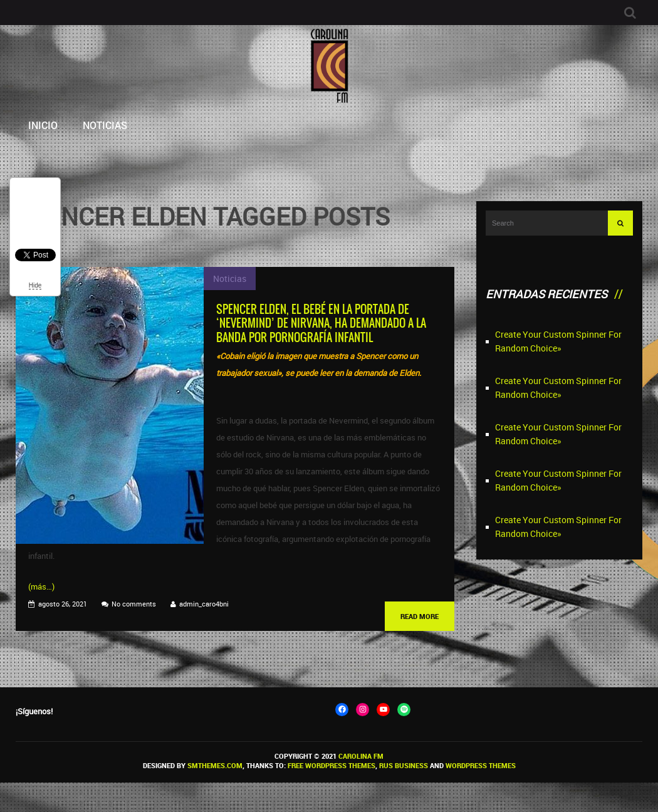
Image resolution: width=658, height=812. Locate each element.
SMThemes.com (215, 765)
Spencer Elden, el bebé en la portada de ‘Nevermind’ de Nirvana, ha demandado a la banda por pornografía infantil (321, 323)
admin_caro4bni (204, 604)
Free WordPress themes (332, 765)
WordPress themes (481, 765)
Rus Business (404, 765)
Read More (420, 616)
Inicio (43, 125)
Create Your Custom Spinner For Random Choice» (558, 341)
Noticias (105, 125)
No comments (134, 604)
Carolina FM (361, 756)
